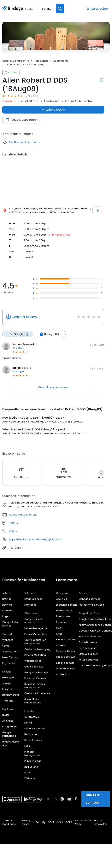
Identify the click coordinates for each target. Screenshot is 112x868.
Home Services (33, 740)
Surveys (7, 683)
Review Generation (36, 634)
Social (6, 646)
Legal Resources (66, 668)
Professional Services (91, 605)
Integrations (10, 726)
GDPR (51, 822)
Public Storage (33, 761)
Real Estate (41, 61)
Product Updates (66, 639)
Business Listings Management (35, 686)
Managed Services (90, 599)
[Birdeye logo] (13, 9)
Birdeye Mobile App (11, 743)
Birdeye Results (65, 663)
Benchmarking (11, 695)
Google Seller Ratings (10, 624)
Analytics (8, 721)
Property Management (33, 753)
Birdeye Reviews (66, 657)
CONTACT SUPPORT (93, 799)
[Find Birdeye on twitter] (48, 799)
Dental (28, 722)
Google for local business (34, 621)
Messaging (9, 677)
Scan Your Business (90, 636)
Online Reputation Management (35, 641)
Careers (61, 645)
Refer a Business (89, 659)
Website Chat (33, 661)
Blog (59, 628)
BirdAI (6, 715)
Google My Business (36, 672)
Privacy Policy (26, 822)
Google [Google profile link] (17, 548)
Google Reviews (34, 666)
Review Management (37, 628)
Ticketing (8, 700)
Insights (7, 689)
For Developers (88, 648)
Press (59, 634)
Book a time (63, 616)
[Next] (101, 473)
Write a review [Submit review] (53, 110)
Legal (27, 746)
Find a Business (88, 642)
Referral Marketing (35, 655)
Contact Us (63, 674)
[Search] (60, 9)
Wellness (30, 778)
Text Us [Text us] (13, 523)
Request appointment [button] (23, 514)
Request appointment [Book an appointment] (23, 120)
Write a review (97, 9)
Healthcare (31, 734)
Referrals (8, 610)
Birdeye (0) (49, 334)
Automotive (32, 717)
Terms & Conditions (9, 822)
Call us (13, 531)
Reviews (7, 605)
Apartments (61, 61)
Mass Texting (10, 657)
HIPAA (60, 822)
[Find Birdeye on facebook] (41, 799)
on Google (18, 348)
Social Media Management (33, 701)
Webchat (8, 640)
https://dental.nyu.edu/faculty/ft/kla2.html (35, 539)
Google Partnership (9, 734)
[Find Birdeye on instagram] (62, 799)
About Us (62, 599)
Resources (62, 622)
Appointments (11, 651)
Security (41, 822)
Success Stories (65, 651)
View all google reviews (53, 387)
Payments (9, 663)
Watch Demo (64, 610)
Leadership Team (66, 605)
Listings (7, 599)
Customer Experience (37, 693)
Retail (28, 772)
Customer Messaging (37, 649)
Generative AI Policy (83, 822)
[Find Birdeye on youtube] (69, 799)
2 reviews (32, 96)
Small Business (33, 599)
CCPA (69, 822)
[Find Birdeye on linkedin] (55, 799)
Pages (6, 616)
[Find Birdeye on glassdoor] (76, 799)
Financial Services (35, 728)
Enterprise (30, 605)
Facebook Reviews (35, 678)
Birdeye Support (88, 654)
